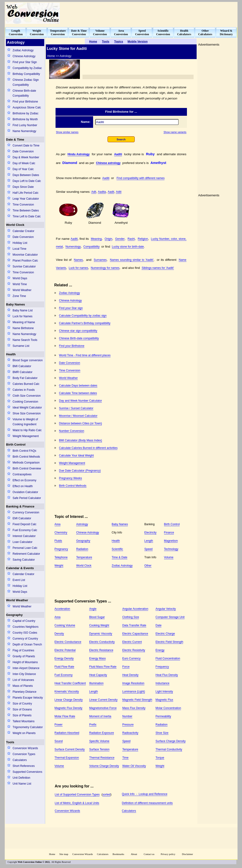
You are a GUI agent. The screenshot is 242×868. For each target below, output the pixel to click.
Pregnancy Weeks (71, 478)
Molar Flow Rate (65, 716)
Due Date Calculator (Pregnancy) (80, 471)
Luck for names (78, 268)
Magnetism (171, 541)
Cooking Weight (99, 625)
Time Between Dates (26, 211)
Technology (171, 549)
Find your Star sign (71, 308)
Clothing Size (131, 617)
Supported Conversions (27, 772)
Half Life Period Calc (25, 193)
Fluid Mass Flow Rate (103, 667)
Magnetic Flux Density (69, 708)
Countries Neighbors (25, 627)
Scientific (117, 549)
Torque (160, 758)
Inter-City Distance (24, 674)
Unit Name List (22, 784)
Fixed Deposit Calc (24, 524)
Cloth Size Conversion (27, 396)
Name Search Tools (25, 340)
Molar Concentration (168, 708)
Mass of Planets (23, 686)
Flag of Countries (23, 650)
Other (148, 566)
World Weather (22, 290)
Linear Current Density (103, 700)
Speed (149, 549)
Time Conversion (23, 205)
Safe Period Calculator (27, 498)
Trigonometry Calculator (28, 727)
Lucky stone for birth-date (128, 247)
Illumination (96, 683)
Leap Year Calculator (26, 199)
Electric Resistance (101, 650)
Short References (24, 766)
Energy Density (64, 658)
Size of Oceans (22, 709)
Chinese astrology (108, 163)
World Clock (15, 225)
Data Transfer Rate (134, 625)
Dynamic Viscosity (101, 634)
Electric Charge (165, 634)
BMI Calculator (22, 366)
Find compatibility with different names (140, 178)
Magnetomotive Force (103, 708)
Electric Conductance (68, 642)
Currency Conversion (26, 512)
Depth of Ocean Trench (27, 645)
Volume (169, 557)
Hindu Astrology (79, 154)
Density (59, 634)
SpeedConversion (142, 32)
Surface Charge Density (171, 741)
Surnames (100, 260)
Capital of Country (24, 621)
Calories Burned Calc (26, 384)
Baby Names (16, 304)
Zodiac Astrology (23, 50)
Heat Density (130, 675)
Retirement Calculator (26, 554)
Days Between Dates (26, 175)
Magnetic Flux (164, 700)
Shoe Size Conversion (27, 413)
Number (127, 716)
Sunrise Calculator (24, 266)
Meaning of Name (24, 322)
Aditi (119, 192)
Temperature (84, 557)
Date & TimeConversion (79, 32)
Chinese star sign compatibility (78, 331)
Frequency (162, 667)
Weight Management (26, 436)
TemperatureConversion (58, 32)
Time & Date (120, 557)
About (134, 854)
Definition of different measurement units (147, 803)
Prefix (93, 725)
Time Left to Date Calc (27, 216)
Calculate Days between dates (78, 386)
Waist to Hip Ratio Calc (27, 430)
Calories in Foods (24, 390)
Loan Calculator (22, 542)
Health (11, 354)
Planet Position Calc (25, 261)
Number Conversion (72, 431)
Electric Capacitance (135, 634)
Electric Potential (65, 650)
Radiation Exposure (102, 733)
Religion (143, 239)
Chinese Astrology (24, 56)
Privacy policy (168, 854)
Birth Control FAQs (24, 451)
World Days (20, 278)
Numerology (73, 247)
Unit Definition (21, 778)
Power (59, 725)
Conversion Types (24, 754)
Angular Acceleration (135, 609)
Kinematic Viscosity (67, 692)
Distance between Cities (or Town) (81, 423)
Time (125, 758)
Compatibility (92, 247)
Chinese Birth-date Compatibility (24, 93)
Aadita (102, 192)
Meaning (96, 239)
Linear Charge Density (69, 700)
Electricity (150, 533)
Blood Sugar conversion (28, 360)
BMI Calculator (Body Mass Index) (81, 440)
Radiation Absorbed (67, 733)
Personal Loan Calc (25, 548)
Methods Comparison (26, 463)
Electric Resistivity (134, 650)
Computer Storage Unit (170, 617)
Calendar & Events (20, 568)
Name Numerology (24, 131)
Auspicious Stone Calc (27, 107)
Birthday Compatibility (26, 74)
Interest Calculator (24, 536)
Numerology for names (105, 268)
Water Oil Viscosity (134, 766)
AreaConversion (121, 32)
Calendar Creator (23, 231)
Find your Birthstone (25, 102)
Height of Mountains (25, 662)
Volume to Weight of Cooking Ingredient (25, 422)
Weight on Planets (24, 733)
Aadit (111, 192)
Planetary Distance (24, 692)
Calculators (20, 760)
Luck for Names (22, 316)
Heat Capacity (98, 675)
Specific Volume (99, 741)
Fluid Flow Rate (64, 667)
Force (126, 667)
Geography (14, 615)
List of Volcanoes (23, 680)
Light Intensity (164, 692)
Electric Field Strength (169, 642)
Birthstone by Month (25, 119)
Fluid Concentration (168, 658)
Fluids (58, 541)
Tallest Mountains (24, 721)
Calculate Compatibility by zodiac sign (83, 316)
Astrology (82, 524)
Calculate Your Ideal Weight (76, 455)
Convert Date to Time (26, 146)
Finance (169, 533)
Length (149, 541)
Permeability (163, 716)
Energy (160, 650)
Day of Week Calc (24, 163)
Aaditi (118, 154)
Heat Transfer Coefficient (70, 683)
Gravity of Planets (24, 656)
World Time (20, 284)
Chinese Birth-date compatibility (79, 338)
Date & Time (15, 140)
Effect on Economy (24, 480)
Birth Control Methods (26, 457)
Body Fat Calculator (25, 378)
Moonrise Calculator (25, 255)
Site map (64, 854)
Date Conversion (23, 151)
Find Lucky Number (25, 125)
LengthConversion (16, 32)
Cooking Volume (65, 625)
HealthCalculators (184, 32)
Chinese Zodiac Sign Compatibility (26, 82)
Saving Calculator (24, 560)
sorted (106, 795)
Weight (59, 566)
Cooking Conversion (25, 402)
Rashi (131, 239)
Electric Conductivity (102, 642)
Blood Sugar (97, 617)
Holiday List (20, 243)
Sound (59, 741)
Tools (10, 742)
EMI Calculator (22, 518)
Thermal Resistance (102, 758)
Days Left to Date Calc (27, 181)
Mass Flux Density (134, 708)
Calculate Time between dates (78, 393)
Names (78, 260)
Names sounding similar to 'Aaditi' (132, 260)
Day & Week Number (26, 157)
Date (158, 625)
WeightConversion (37, 32)
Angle (93, 609)
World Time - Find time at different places (85, 355)
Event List (19, 580)
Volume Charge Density (104, 766)
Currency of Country (25, 639)
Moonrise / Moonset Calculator (78, 416)
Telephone (61, 557)
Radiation (82, 549)
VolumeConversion (100, 32)
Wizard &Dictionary (226, 32)
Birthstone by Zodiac (25, 113)
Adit (94, 192)
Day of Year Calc (23, 169)
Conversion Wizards (25, 748)
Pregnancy (61, 549)
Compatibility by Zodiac (27, 68)
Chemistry (61, 533)
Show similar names (67, 132)
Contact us (149, 854)
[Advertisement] (151, 13)
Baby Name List (23, 310)
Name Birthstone (23, 328)
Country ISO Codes (25, 633)
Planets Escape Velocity (28, 698)
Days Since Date (23, 187)
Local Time (19, 249)
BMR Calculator (22, 372)
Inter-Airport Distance (26, 668)
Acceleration (62, 609)
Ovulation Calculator (25, 492)
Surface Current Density (70, 749)
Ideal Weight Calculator (27, 408)
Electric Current (132, 642)
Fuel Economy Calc (25, 530)
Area (58, 524)
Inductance (162, 683)
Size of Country (22, 704)
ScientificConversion (163, 32)
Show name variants (175, 132)
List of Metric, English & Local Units (77, 803)
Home (52, 854)
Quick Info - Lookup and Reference (145, 794)
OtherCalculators (205, 32)
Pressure (128, 725)
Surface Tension (99, 749)
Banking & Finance (20, 506)
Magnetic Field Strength (137, 700)
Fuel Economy (64, 675)
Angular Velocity (166, 609)
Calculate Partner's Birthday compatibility (85, 323)
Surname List (21, 346)
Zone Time (19, 296)
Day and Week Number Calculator (81, 401)
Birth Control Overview (27, 468)
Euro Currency (131, 658)
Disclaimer (188, 854)
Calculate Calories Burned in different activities (88, 448)
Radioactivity (130, 733)
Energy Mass (97, 658)
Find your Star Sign (25, 62)
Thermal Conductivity (169, 749)
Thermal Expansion (67, 758)
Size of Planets (22, 715)
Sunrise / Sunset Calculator (76, 408)
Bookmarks (118, 854)
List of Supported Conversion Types (77, 795)
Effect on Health (23, 486)
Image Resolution (133, 683)
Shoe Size (162, 733)
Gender (120, 239)
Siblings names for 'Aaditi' (158, 268)
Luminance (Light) (134, 692)
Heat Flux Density (167, 675)
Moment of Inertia (100, 716)
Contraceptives (22, 474)
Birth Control (16, 445)
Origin (108, 239)
